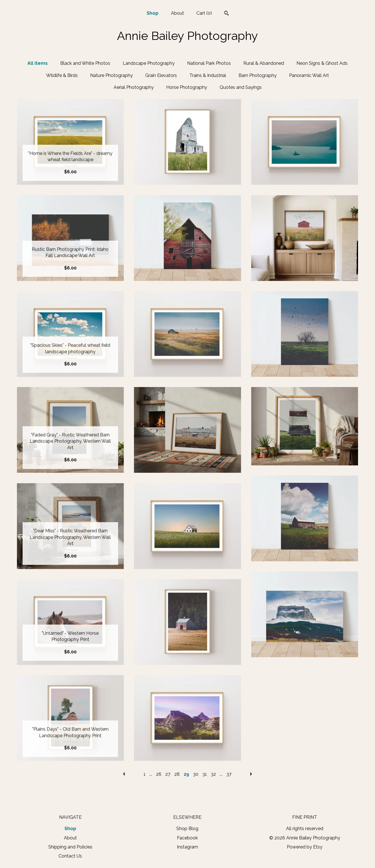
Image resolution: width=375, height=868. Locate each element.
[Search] (226, 14)
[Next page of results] (251, 774)
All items (38, 63)
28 (177, 774)
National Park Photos (209, 63)
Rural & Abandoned (264, 63)
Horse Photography (187, 87)
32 (213, 774)
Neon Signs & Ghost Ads (322, 63)
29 (186, 774)
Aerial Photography (134, 87)
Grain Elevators (161, 75)
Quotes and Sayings (241, 87)
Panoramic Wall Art (309, 75)
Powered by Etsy (305, 847)
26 (159, 774)
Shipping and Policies (70, 847)
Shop (153, 13)
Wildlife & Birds (62, 75)
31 (205, 774)
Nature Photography (111, 75)
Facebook (187, 838)
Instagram (187, 847)
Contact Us (70, 856)
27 (168, 774)
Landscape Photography (149, 63)
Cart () (204, 13)
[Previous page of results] (125, 774)
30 (196, 774)
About (177, 13)
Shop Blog (187, 829)
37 (229, 774)
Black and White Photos (85, 63)
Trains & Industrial (208, 75)
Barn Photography (258, 75)
